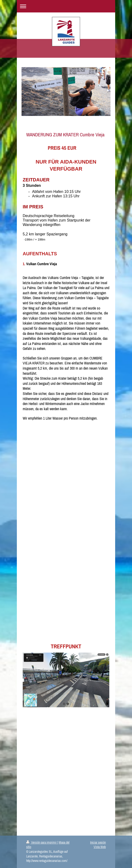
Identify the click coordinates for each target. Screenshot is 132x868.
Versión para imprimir (42, 842)
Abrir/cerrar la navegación (66, 6)
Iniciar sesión (98, 842)
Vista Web (100, 847)
